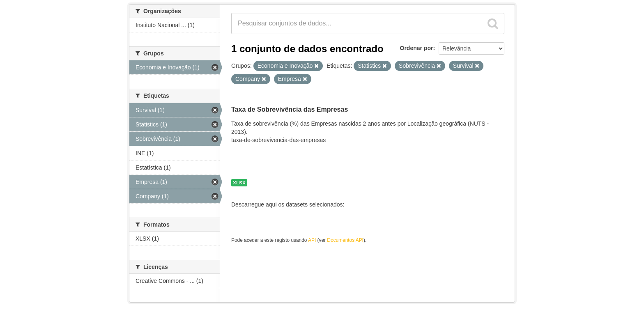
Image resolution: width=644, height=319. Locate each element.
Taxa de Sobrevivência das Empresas (290, 109)
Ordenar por (417, 48)
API (312, 240)
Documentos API (345, 240)
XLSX (239, 183)
